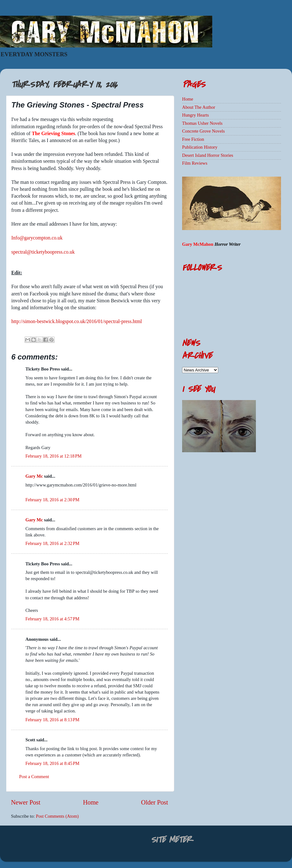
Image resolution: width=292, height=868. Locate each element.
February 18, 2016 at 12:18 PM (54, 456)
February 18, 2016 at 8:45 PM (52, 763)
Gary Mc (34, 476)
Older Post (154, 802)
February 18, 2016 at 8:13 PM (52, 720)
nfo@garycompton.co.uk (38, 238)
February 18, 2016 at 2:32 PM (52, 543)
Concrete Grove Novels (203, 131)
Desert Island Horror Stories (208, 155)
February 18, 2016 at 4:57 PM (52, 619)
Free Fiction (193, 139)
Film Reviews (195, 163)
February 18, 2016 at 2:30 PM (52, 500)
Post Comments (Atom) (57, 816)
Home (91, 802)
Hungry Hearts (195, 115)
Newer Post (26, 802)
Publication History (200, 147)
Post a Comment (34, 777)
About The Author (199, 107)
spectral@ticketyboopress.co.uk (43, 252)
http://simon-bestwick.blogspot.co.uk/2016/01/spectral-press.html (77, 321)
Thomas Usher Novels (202, 123)
